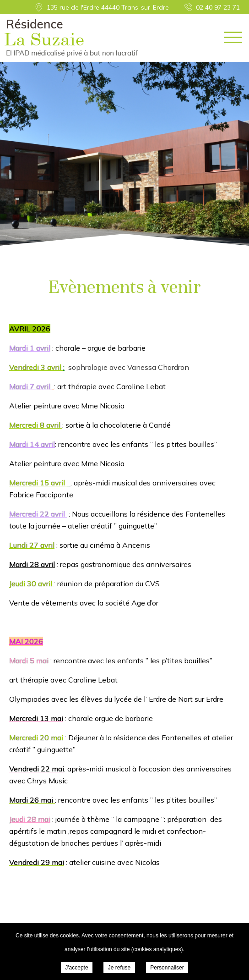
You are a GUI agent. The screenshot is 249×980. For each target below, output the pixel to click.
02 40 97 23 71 (218, 7)
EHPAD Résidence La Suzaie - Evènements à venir (71, 38)
